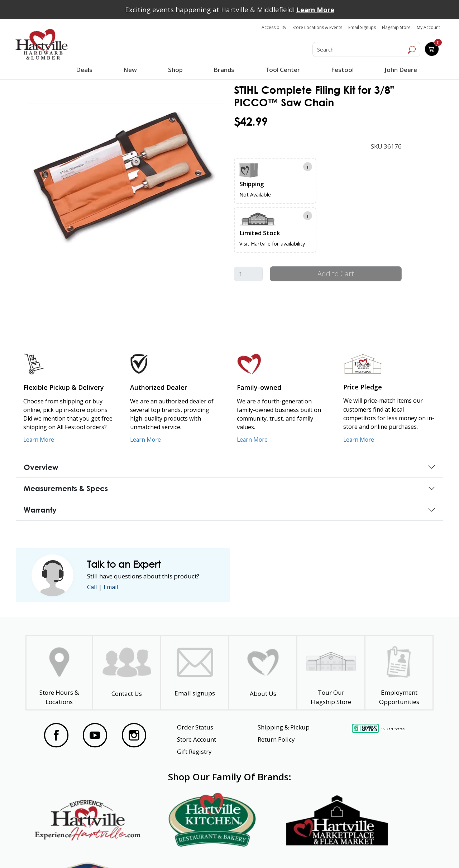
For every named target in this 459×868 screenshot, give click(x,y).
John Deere (400, 70)
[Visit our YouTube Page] (95, 735)
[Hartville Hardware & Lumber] (42, 44)
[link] (125, 176)
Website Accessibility (68, 850)
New (130, 69)
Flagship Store (396, 27)
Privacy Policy (138, 850)
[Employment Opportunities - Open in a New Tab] (399, 673)
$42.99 (251, 122)
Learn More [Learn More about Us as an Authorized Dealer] (146, 440)
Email (113, 587)
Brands (224, 70)
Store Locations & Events (317, 27)
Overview (41, 467)
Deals (86, 71)
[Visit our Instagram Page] (134, 735)
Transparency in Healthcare (292, 850)
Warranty (40, 510)
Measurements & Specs (66, 488)
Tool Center (282, 70)
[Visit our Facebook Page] (56, 735)
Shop (177, 71)
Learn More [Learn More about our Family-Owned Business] (253, 440)
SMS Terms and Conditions (384, 850)
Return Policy (276, 739)
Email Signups (362, 27)
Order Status (195, 727)
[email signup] (195, 673)
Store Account (197, 739)
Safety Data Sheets (207, 850)
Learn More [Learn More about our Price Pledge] (359, 440)
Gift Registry (194, 751)
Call (92, 587)
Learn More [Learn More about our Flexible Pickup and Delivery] (39, 440)
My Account (428, 27)
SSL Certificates (393, 729)
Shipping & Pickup (284, 727)
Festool (342, 70)
